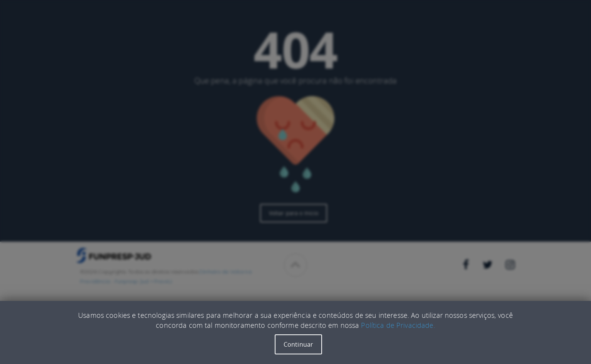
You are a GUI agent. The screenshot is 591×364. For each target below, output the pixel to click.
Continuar (298, 344)
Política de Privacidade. (398, 325)
